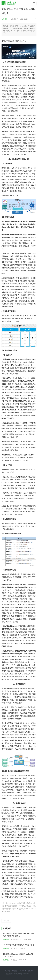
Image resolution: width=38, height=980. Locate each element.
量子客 (13, 948)
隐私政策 (31, 971)
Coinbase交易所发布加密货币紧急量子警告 (19, 945)
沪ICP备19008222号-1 (25, 974)
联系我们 (15, 971)
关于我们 (7, 971)
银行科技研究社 (16, 939)
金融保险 (4, 19)
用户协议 (23, 971)
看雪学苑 (14, 960)
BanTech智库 (14, 19)
